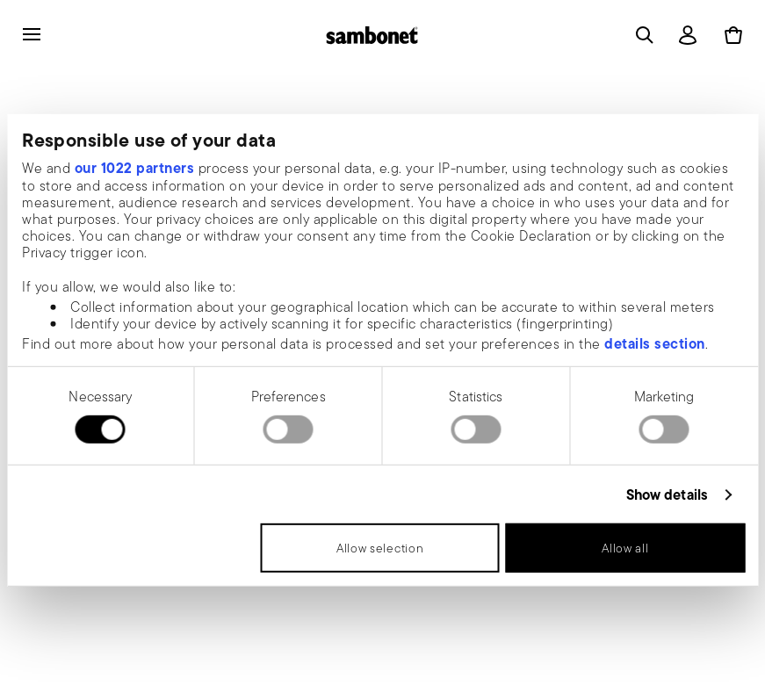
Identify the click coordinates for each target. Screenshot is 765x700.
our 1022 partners (135, 168)
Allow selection (380, 548)
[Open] (641, 35)
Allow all (625, 548)
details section (655, 343)
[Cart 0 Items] (730, 35)
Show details (667, 495)
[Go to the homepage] (372, 35)
